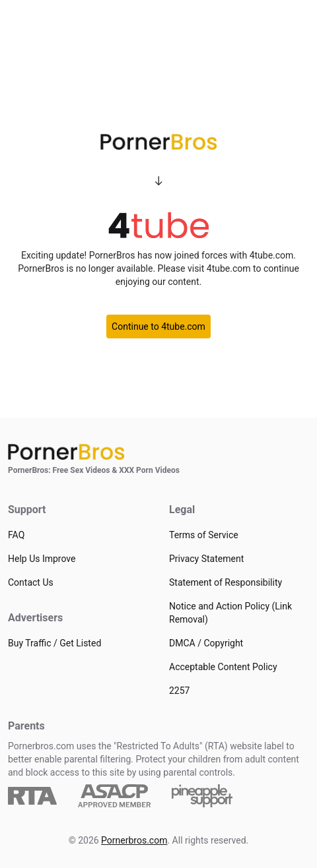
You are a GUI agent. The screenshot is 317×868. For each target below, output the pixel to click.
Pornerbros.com (134, 840)
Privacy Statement (206, 559)
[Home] (158, 452)
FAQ (16, 535)
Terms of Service (204, 535)
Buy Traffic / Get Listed (54, 643)
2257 (179, 691)
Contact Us (31, 582)
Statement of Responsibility (226, 582)
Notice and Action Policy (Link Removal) (230, 613)
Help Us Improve (42, 559)
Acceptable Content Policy (223, 667)
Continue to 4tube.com (158, 326)
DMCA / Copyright (206, 643)
